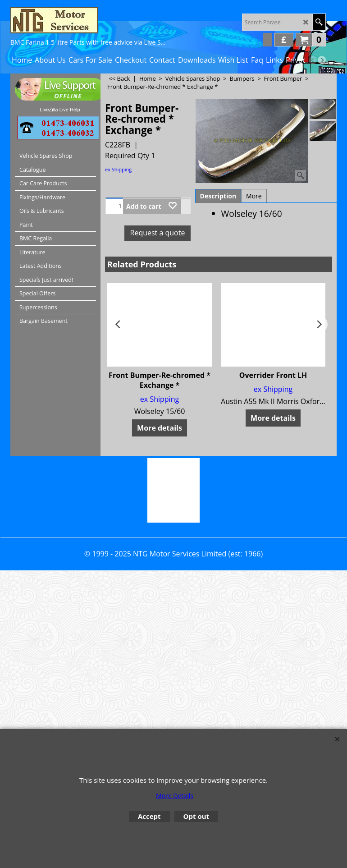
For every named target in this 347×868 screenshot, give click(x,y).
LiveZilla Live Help (60, 110)
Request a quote (158, 233)
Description (218, 196)
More (254, 196)
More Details (175, 796)
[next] (322, 60)
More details (160, 428)
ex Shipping (118, 169)
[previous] (313, 60)
